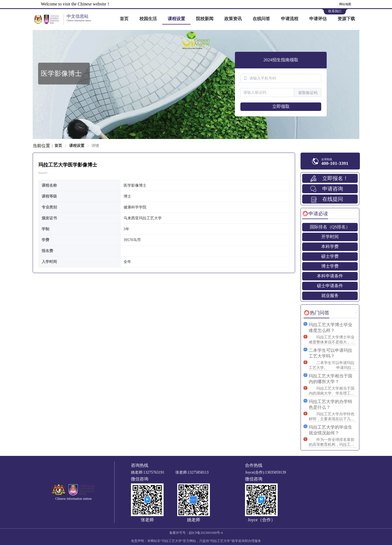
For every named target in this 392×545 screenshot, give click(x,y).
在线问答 (261, 19)
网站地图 (345, 4)
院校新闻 (205, 19)
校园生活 (148, 19)
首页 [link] (58, 146)
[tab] (315, 214)
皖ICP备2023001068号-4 (206, 533)
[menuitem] (124, 19)
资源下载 (346, 19)
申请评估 (318, 19)
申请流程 (290, 19)
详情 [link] (95, 146)
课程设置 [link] (77, 146)
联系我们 (335, 11)
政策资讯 (233, 19)
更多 (356, 313)
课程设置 (176, 19)
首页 (124, 19)
